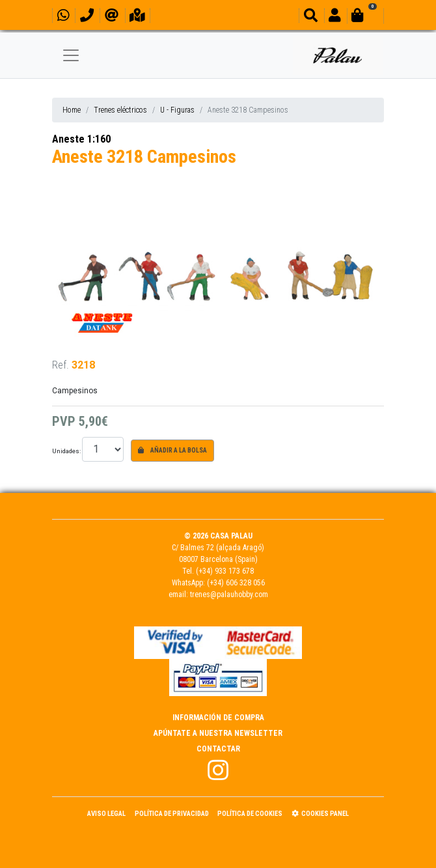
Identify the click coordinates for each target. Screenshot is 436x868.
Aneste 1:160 (81, 139)
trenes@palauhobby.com (229, 595)
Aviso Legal (106, 814)
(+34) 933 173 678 (225, 571)
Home (72, 110)
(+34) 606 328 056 (236, 583)
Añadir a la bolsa (172, 450)
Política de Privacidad (172, 814)
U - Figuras (177, 110)
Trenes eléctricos (120, 110)
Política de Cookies (250, 814)
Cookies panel (320, 814)
